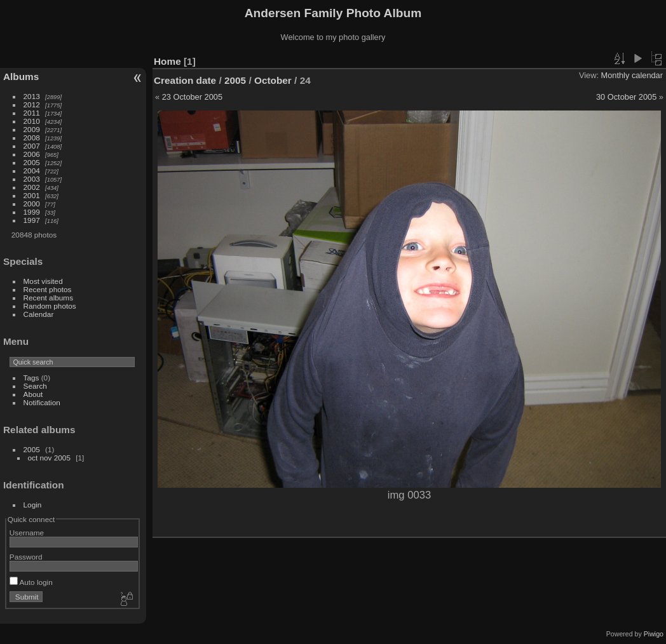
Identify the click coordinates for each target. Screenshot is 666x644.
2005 (32, 162)
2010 (32, 121)
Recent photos (48, 289)
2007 (32, 146)
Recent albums (48, 298)
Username (27, 533)
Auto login (31, 582)
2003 (32, 179)
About (33, 394)
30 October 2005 (626, 97)
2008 (32, 138)
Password (26, 557)
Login (33, 505)
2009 (32, 129)
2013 (32, 96)
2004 (32, 171)
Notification (42, 402)
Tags (31, 378)
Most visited (43, 281)
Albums (21, 77)
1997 (32, 220)
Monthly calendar (632, 75)
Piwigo (654, 634)
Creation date (185, 80)
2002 (32, 187)
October (273, 80)
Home (167, 61)
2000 (32, 204)
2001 (32, 195)
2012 (32, 104)
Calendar (39, 314)
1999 (32, 212)
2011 (32, 113)
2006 (32, 154)
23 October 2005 (192, 97)
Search (35, 386)
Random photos (50, 306)
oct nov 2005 (49, 458)
